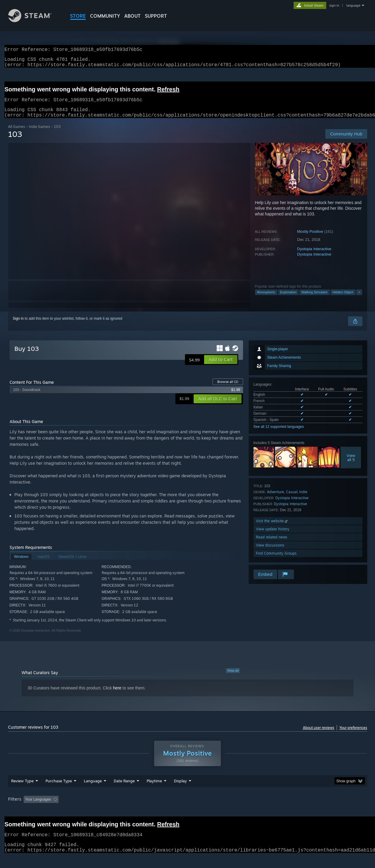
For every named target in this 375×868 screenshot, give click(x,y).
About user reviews (319, 735)
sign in (334, 5)
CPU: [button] (269, 811)
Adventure (275, 499)
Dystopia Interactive (314, 256)
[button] (221, 367)
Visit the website (272, 528)
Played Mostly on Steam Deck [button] (188, 811)
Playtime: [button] (145, 811)
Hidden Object (343, 299)
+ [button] (359, 299)
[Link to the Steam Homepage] (34, 21)
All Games (17, 134)
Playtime (154, 792)
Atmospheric (266, 299)
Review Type (22, 792)
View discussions (270, 552)
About (132, 16)
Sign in (18, 326)
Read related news (272, 544)
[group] (188, 811)
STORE (78, 16)
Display (180, 792)
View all (233, 678)
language (353, 5)
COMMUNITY (105, 16)
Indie (303, 499)
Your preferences (353, 735)
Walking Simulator (315, 299)
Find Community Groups (276, 560)
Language (93, 792)
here (117, 695)
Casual (292, 499)
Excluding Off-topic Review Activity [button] (98, 811)
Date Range (124, 792)
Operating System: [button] (238, 811)
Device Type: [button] (315, 811)
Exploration (288, 299)
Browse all (228, 389)
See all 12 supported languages (279, 434)
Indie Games (40, 134)
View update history (273, 536)
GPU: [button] (289, 811)
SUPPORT (156, 16)
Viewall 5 (351, 465)
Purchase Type (59, 792)
